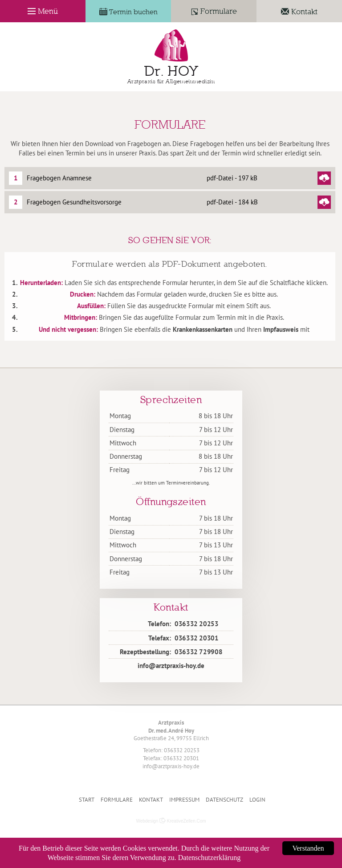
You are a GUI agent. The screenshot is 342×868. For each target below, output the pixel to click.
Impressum (184, 800)
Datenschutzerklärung (209, 858)
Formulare (117, 800)
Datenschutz (224, 800)
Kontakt (151, 800)
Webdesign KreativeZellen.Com (171, 821)
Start (87, 800)
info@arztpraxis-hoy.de (171, 666)
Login (257, 800)
